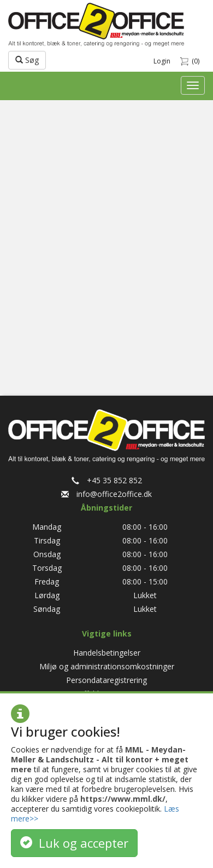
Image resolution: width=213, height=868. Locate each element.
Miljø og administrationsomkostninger (107, 666)
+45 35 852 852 (107, 480)
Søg (27, 60)
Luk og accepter (74, 843)
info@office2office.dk (106, 494)
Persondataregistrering (106, 680)
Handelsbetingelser (107, 653)
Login (162, 61)
